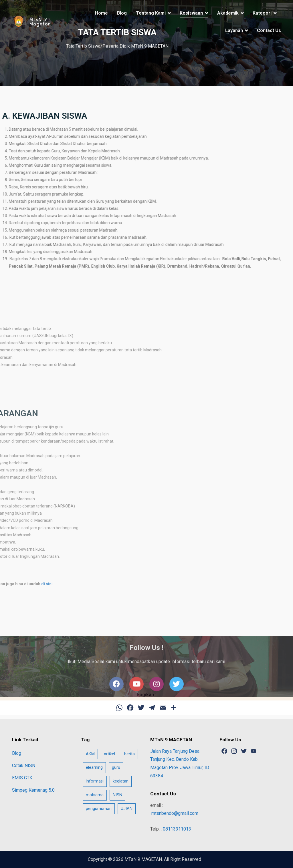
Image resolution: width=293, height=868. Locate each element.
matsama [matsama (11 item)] (95, 795)
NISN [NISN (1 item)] (117, 795)
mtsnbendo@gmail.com (174, 813)
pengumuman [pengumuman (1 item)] (99, 809)
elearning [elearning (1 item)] (94, 768)
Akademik (228, 13)
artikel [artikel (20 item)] (109, 754)
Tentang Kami (151, 13)
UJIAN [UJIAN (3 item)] (127, 809)
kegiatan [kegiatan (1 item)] (121, 781)
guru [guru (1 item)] (116, 768)
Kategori (262, 13)
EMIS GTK (22, 778)
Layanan (234, 30)
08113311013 (177, 829)
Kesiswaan (191, 13)
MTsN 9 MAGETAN (143, 859)
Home (101, 13)
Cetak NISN (24, 766)
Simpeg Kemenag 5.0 (33, 790)
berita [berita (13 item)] (129, 754)
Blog (122, 13)
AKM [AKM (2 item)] (90, 754)
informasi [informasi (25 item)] (95, 781)
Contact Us (269, 30)
